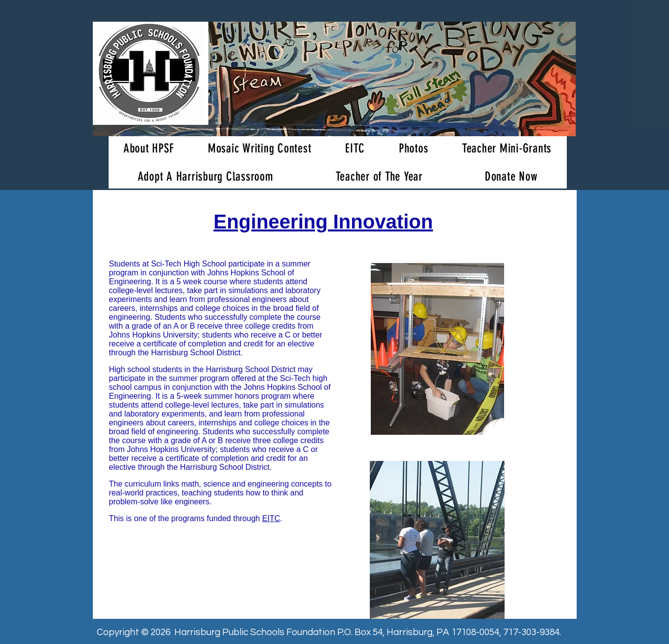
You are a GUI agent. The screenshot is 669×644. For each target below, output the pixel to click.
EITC (271, 518)
